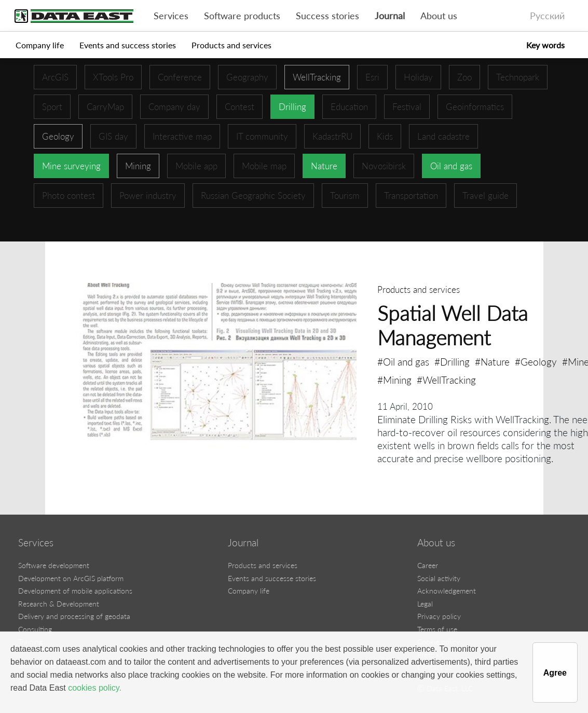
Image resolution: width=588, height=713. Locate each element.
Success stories (327, 16)
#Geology (536, 362)
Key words (545, 45)
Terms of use (437, 629)
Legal (425, 604)
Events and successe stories (272, 578)
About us (439, 16)
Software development (54, 565)
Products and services (231, 45)
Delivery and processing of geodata (74, 616)
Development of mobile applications (75, 591)
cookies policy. (95, 688)
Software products (242, 16)
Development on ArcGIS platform (71, 578)
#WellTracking (446, 380)
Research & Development (59, 604)
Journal (390, 16)
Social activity (439, 578)
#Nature (492, 362)
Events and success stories (128, 45)
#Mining (394, 380)
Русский (547, 16)
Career (428, 565)
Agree (555, 673)
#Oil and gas (403, 362)
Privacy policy (439, 616)
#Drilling (452, 362)
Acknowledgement (447, 591)
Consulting (35, 629)
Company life (40, 45)
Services (171, 16)
